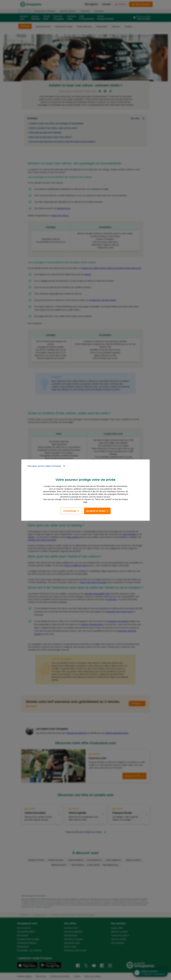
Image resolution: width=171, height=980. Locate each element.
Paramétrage (71, 511)
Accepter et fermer (97, 511)
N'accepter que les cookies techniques (46, 466)
